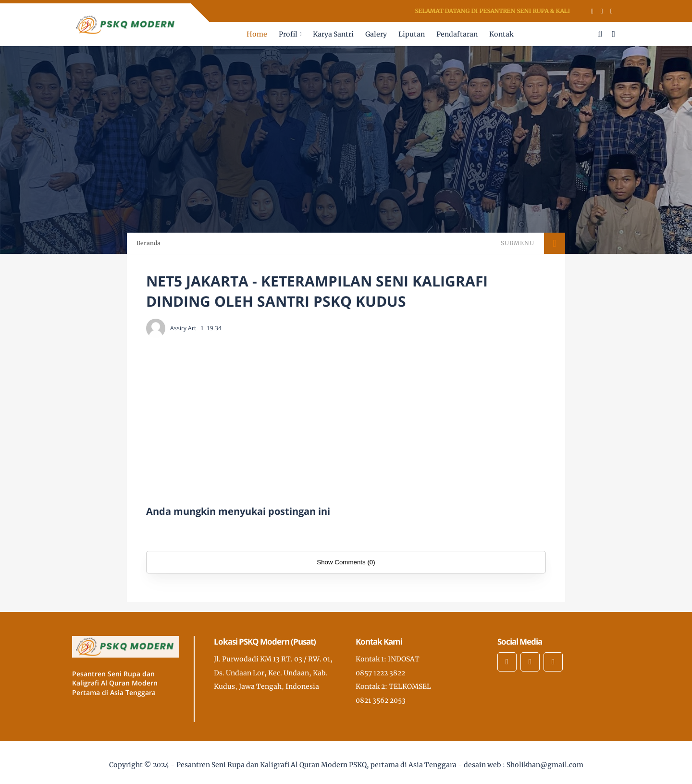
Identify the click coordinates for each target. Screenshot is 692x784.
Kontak (501, 34)
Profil (288, 34)
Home (257, 34)
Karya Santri (333, 34)
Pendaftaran (457, 34)
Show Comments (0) (346, 562)
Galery (376, 34)
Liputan (412, 34)
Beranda (148, 243)
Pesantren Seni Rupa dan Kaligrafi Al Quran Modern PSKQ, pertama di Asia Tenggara (316, 765)
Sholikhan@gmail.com (545, 765)
